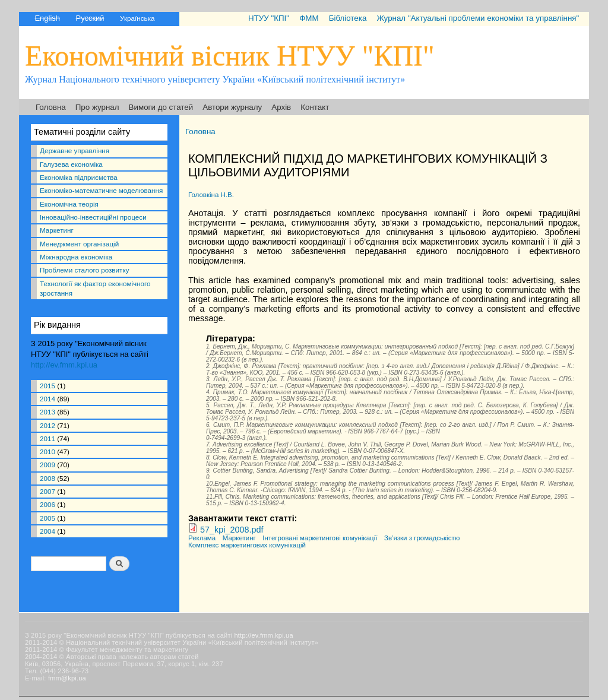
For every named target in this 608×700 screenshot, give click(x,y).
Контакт (315, 107)
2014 (47, 399)
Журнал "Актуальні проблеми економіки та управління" (478, 18)
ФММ (309, 18)
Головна (51, 107)
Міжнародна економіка (76, 257)
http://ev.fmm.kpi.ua (64, 365)
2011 (47, 438)
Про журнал (97, 107)
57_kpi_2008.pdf (232, 530)
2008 (47, 478)
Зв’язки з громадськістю (422, 538)
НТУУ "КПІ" (269, 18)
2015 (47, 386)
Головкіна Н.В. (211, 195)
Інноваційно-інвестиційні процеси (93, 217)
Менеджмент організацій (79, 244)
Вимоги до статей (161, 107)
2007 (47, 491)
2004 (47, 531)
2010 (47, 452)
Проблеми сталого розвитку (84, 270)
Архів (281, 107)
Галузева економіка (71, 164)
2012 (47, 425)
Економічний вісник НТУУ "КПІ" (230, 56)
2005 (47, 518)
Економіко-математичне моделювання (101, 190)
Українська (137, 18)
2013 (47, 412)
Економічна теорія (69, 204)
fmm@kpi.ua (67, 678)
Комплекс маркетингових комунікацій (247, 545)
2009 (47, 465)
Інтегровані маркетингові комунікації (320, 538)
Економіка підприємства (79, 177)
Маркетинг (57, 230)
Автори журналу (232, 107)
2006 (47, 504)
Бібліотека (348, 18)
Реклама (202, 538)
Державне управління (75, 151)
